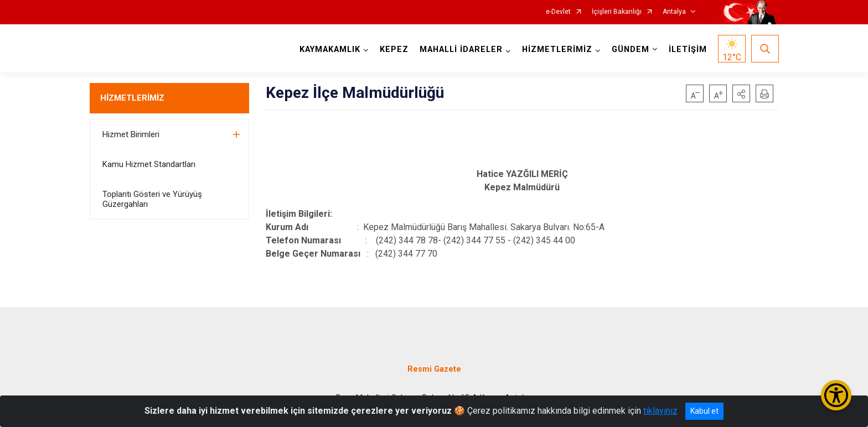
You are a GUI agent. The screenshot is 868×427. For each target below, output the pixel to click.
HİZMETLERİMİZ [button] (557, 50)
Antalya (674, 12)
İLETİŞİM (688, 50)
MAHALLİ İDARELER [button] (461, 50)
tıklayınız (660, 411)
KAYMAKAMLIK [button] (330, 50)
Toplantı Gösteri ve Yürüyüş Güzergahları (152, 199)
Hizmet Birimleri (131, 134)
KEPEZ (394, 50)
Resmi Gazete (434, 369)
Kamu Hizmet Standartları (149, 164)
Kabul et (704, 411)
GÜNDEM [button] (631, 50)
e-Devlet (558, 12)
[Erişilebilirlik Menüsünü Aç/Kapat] (836, 395)
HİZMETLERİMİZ (132, 98)
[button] (741, 93)
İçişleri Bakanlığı (617, 12)
